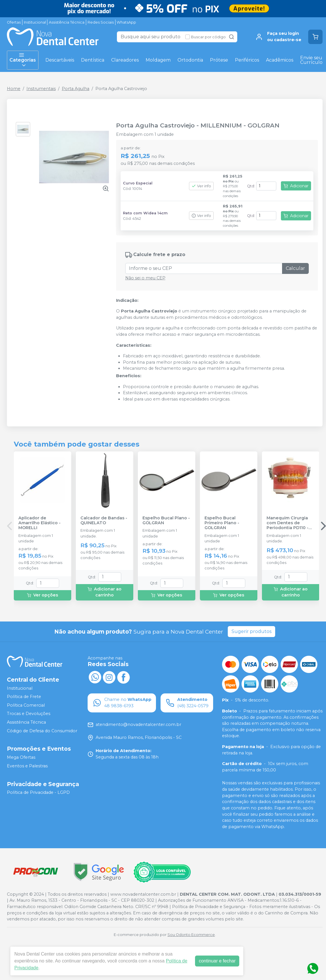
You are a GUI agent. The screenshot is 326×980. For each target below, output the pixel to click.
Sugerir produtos (251, 631)
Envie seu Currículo (311, 60)
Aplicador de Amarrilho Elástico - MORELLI (39, 523)
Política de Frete (24, 697)
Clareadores (125, 60)
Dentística (93, 60)
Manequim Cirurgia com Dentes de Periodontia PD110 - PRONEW (288, 523)
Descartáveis (60, 60)
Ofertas (14, 22)
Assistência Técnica (67, 22)
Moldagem (158, 60)
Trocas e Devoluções (29, 714)
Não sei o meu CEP (145, 278)
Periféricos (247, 60)
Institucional (35, 22)
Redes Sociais (101, 22)
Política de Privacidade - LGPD (38, 793)
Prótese (219, 60)
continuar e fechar (217, 961)
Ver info (201, 186)
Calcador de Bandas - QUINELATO (104, 520)
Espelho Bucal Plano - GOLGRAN (166, 520)
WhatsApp (126, 22)
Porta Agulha (76, 89)
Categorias (23, 60)
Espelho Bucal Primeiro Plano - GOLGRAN (222, 523)
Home (14, 89)
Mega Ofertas (21, 757)
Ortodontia (190, 60)
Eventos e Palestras (27, 766)
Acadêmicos (280, 60)
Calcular (295, 268)
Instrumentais (41, 89)
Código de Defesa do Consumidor (42, 731)
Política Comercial (26, 705)
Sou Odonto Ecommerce (191, 935)
